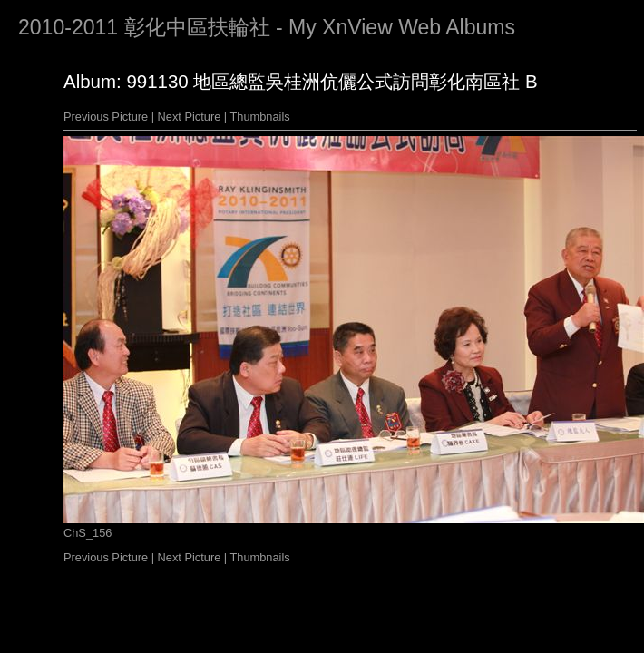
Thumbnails (260, 117)
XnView (357, 27)
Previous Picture (106, 117)
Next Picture (190, 117)
